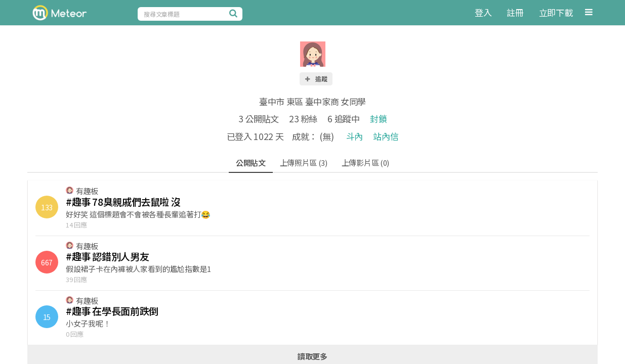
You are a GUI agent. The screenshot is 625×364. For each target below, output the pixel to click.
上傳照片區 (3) (304, 163)
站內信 (386, 136)
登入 (483, 12)
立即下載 (556, 12)
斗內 (355, 136)
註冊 (515, 12)
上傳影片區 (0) (365, 163)
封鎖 (378, 119)
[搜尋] (235, 13)
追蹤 (316, 79)
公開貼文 (251, 163)
